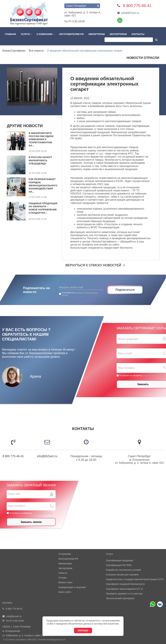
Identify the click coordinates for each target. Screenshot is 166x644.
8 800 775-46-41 (13, 456)
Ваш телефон (126, 368)
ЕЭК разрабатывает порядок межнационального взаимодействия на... (43, 185)
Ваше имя (14, 494)
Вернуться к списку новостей (93, 265)
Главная (10, 34)
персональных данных (152, 376)
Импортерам (97, 34)
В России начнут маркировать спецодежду (40, 160)
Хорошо (83, 631)
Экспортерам (118, 34)
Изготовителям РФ (71, 34)
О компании (45, 34)
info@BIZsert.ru (128, 13)
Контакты (138, 34)
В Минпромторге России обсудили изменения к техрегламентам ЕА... (41, 139)
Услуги (26, 34)
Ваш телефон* (17, 506)
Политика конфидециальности (52, 640)
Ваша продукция (128, 339)
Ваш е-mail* (125, 353)
